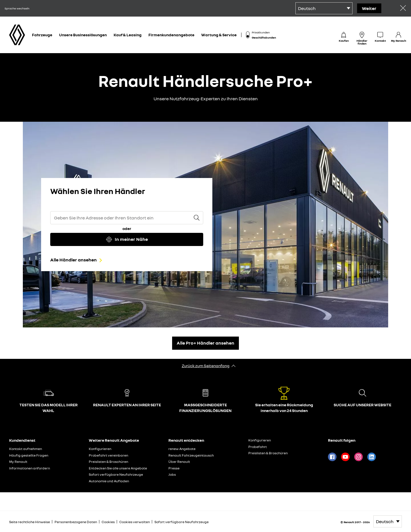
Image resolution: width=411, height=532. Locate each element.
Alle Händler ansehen (73, 260)
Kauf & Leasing (128, 35)
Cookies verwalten (135, 522)
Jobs (172, 474)
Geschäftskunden (264, 37)
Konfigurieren (100, 449)
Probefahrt (258, 447)
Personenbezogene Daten (76, 522)
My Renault (18, 462)
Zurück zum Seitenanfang (206, 366)
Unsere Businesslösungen (83, 35)
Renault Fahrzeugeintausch (191, 455)
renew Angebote (182, 449)
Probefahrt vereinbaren (108, 455)
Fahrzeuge (42, 35)
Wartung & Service (219, 35)
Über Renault (179, 462)
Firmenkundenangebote (171, 35)
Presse (174, 468)
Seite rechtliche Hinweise (30, 522)
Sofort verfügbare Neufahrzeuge (116, 474)
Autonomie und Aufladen (109, 481)
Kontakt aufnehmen (26, 449)
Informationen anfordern (30, 468)
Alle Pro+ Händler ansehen (205, 343)
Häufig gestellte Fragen (29, 455)
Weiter (369, 8)
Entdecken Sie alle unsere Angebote (118, 468)
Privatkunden (261, 32)
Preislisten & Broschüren (108, 462)
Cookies (108, 522)
